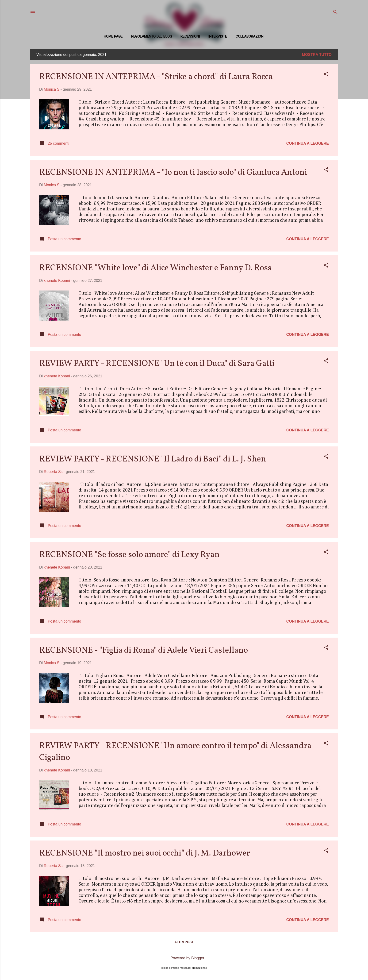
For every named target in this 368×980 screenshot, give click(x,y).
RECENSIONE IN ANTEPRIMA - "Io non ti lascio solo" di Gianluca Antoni (173, 173)
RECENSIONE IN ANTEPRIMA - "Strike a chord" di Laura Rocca (156, 77)
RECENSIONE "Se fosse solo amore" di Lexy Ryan (129, 555)
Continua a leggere (308, 143)
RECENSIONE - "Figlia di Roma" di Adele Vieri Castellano (144, 651)
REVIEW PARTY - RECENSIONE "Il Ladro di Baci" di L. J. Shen (153, 459)
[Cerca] (335, 13)
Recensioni (190, 36)
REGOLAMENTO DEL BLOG (152, 36)
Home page (113, 36)
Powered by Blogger (184, 958)
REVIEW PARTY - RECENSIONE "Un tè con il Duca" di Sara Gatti (157, 364)
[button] (326, 75)
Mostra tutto (317, 55)
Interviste (218, 36)
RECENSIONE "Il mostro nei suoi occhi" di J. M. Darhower (145, 853)
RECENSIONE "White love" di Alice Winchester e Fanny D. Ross (155, 268)
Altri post (184, 942)
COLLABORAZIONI (250, 36)
